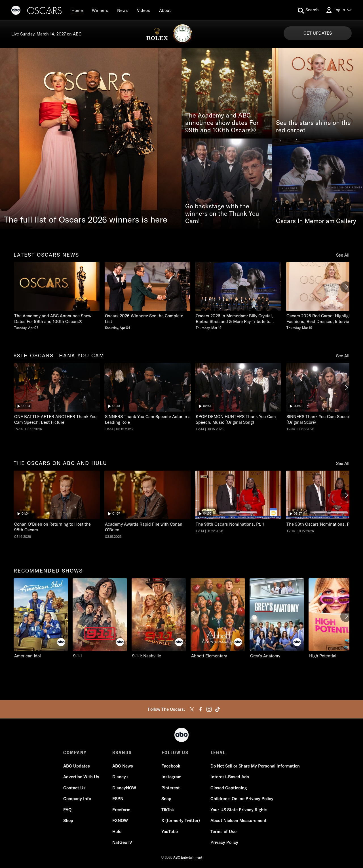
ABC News (123, 766)
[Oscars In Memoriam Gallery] (318, 184)
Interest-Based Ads (230, 777)
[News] (123, 10)
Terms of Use (223, 832)
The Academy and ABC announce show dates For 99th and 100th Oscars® (222, 123)
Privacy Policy (224, 843)
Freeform (121, 810)
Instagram (171, 777)
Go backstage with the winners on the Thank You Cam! (222, 214)
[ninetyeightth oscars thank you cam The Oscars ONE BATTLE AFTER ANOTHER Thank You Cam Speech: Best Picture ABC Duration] (57, 397)
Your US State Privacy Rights (239, 810)
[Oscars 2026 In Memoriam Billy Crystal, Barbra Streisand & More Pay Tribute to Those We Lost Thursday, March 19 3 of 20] (238, 296)
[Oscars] (45, 11)
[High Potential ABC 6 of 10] (336, 618)
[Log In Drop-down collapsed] (339, 10)
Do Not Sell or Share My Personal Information (255, 766)
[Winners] (100, 10)
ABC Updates (77, 766)
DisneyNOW (124, 788)
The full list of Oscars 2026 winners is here (86, 219)
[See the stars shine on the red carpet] (318, 93)
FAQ (67, 810)
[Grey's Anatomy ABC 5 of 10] (277, 618)
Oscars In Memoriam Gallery (316, 221)
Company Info (77, 799)
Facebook (171, 766)
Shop (68, 821)
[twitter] (192, 709)
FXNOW (120, 821)
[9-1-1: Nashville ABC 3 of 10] (159, 618)
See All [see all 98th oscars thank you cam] (343, 356)
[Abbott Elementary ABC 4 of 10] (218, 618)
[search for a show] (308, 10)
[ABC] (16, 11)
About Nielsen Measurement (239, 821)
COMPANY (75, 752)
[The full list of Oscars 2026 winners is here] (91, 139)
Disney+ (120, 777)
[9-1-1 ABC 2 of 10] (100, 618)
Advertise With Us (81, 777)
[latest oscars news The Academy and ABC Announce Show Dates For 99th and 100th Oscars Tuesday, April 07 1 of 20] (57, 296)
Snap (166, 799)
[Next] (346, 287)
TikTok (168, 810)
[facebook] (201, 709)
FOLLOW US (175, 752)
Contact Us (74, 788)
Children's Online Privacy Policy (242, 799)
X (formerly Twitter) (181, 821)
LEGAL (218, 752)
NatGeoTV (122, 843)
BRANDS (122, 752)
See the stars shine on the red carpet (313, 127)
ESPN (118, 799)
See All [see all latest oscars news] (343, 255)
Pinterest (171, 788)
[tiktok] (218, 709)
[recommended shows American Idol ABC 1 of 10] (41, 618)
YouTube (170, 832)
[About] (165, 10)
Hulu (117, 832)
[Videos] (143, 10)
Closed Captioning (229, 788)
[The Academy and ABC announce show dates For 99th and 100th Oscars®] (227, 93)
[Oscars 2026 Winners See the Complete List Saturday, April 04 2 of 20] (147, 296)
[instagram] (209, 709)
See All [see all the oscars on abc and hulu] (343, 463)
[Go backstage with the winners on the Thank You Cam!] (227, 184)
